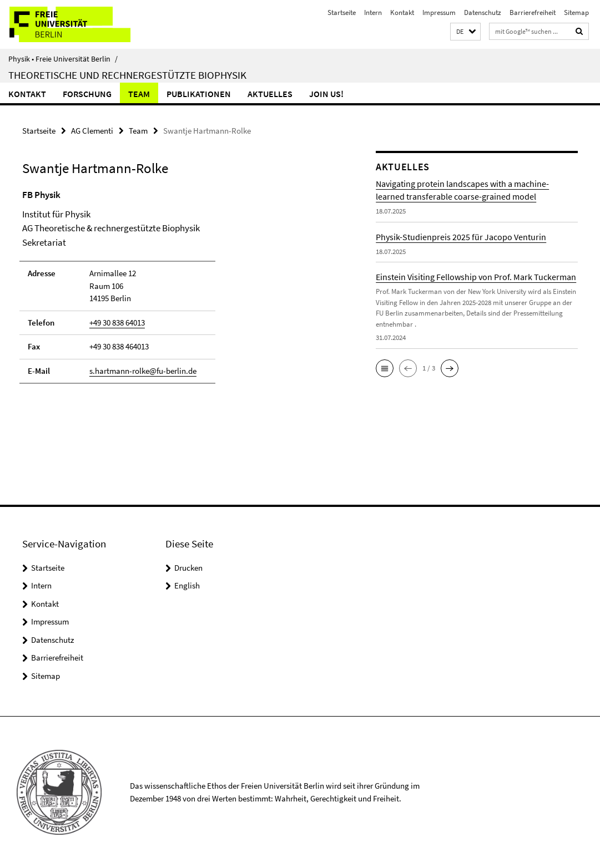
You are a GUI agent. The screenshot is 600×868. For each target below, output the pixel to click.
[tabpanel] (181, 291)
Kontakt (402, 12)
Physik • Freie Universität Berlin (63, 59)
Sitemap (576, 12)
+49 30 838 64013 (117, 323)
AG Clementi (92, 131)
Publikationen (199, 94)
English (187, 585)
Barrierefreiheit (533, 12)
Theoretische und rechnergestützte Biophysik (127, 75)
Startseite (342, 12)
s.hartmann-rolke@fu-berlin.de (143, 371)
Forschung (87, 94)
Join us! (326, 94)
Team (139, 94)
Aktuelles (270, 94)
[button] (465, 32)
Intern (373, 12)
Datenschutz (483, 12)
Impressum (439, 12)
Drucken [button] (188, 568)
